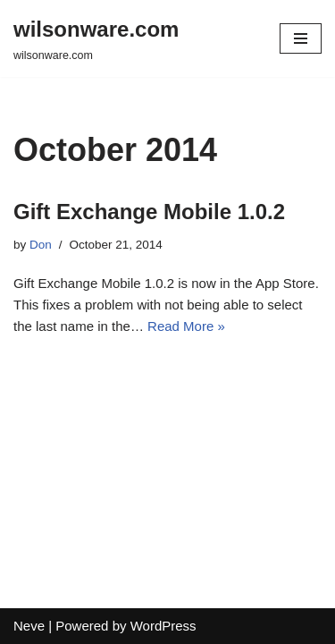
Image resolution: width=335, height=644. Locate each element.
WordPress (163, 626)
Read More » (186, 326)
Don (41, 245)
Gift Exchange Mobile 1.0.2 (149, 212)
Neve (29, 626)
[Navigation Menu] (301, 38)
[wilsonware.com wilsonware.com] (96, 38)
